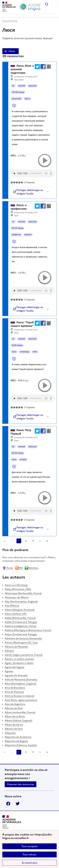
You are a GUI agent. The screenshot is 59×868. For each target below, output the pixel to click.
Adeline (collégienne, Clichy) (20, 626)
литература (25, 352)
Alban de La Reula (15, 716)
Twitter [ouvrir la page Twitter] (18, 804)
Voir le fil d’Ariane (10, 21)
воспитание (16, 99)
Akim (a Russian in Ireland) (19, 696)
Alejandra (10, 733)
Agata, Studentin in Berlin (19, 663)
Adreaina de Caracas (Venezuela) (23, 638)
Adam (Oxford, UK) (16, 614)
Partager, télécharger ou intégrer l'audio (28, 192)
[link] (12, 541)
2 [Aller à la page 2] (26, 541)
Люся (16, 80)
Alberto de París (14, 729)
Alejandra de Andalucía (18, 737)
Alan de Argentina (15, 704)
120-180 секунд (18, 92)
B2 (13, 86)
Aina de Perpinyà (14, 692)
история (23, 460)
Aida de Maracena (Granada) (21, 679)
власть (28, 99)
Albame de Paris (14, 708)
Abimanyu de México (17, 597)
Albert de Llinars (14, 725)
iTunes (8, 568)
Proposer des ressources (21, 784)
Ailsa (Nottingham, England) (20, 684)
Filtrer (12, 51)
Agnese (9, 671)
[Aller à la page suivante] (40, 541)
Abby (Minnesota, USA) (18, 589)
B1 (13, 222)
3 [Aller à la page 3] (33, 541)
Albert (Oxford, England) (18, 720)
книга (35, 352)
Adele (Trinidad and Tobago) (21, 622)
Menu (55, 4)
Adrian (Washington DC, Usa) (21, 642)
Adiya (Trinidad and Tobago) (21, 634)
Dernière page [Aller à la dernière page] (47, 541)
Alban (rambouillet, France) (20, 712)
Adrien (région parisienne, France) (23, 655)
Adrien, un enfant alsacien (19, 659)
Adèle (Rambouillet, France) (20, 618)
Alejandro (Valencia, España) (21, 745)
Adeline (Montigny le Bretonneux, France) (28, 630)
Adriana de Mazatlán (16, 647)
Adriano (9, 651)
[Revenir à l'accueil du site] (12, 822)
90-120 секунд (18, 228)
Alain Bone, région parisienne (21, 700)
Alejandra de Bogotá (16, 741)
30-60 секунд (17, 345)
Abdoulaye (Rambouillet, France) (23, 593)
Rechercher (47, 4)
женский (22, 86)
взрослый (32, 86)
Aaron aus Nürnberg (16, 585)
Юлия (21, 80)
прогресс (28, 235)
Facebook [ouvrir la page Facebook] (8, 804)
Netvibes (31, 568)
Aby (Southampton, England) (21, 601)
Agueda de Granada (16, 675)
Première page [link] (5, 541)
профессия (16, 235)
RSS (19, 568)
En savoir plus (30, 863)
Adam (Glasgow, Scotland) (20, 610)
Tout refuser (29, 855)
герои (14, 352)
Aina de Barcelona (15, 688)
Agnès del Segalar (15, 667)
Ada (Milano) (12, 606)
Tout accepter (29, 846)
